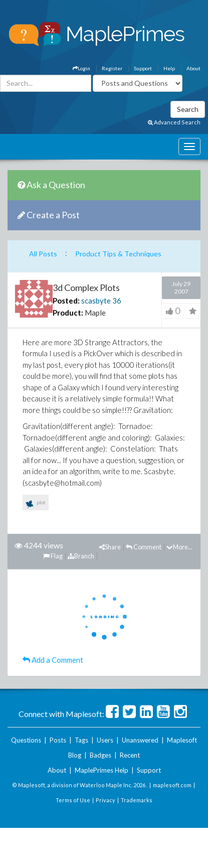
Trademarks (137, 800)
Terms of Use (73, 800)
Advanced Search (174, 122)
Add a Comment (53, 660)
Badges (100, 755)
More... (179, 547)
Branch (81, 556)
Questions (26, 740)
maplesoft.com (172, 785)
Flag (53, 556)
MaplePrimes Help (101, 770)
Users (105, 740)
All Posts (43, 254)
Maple (95, 313)
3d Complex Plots (86, 287)
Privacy (106, 800)
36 (117, 301)
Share (110, 547)
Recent (130, 755)
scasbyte (96, 301)
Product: (68, 313)
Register (112, 68)
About (193, 68)
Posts (58, 740)
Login (81, 68)
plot (36, 504)
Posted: (66, 301)
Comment (144, 547)
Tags (81, 740)
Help (169, 68)
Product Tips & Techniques (118, 254)
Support (143, 68)
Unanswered (140, 740)
